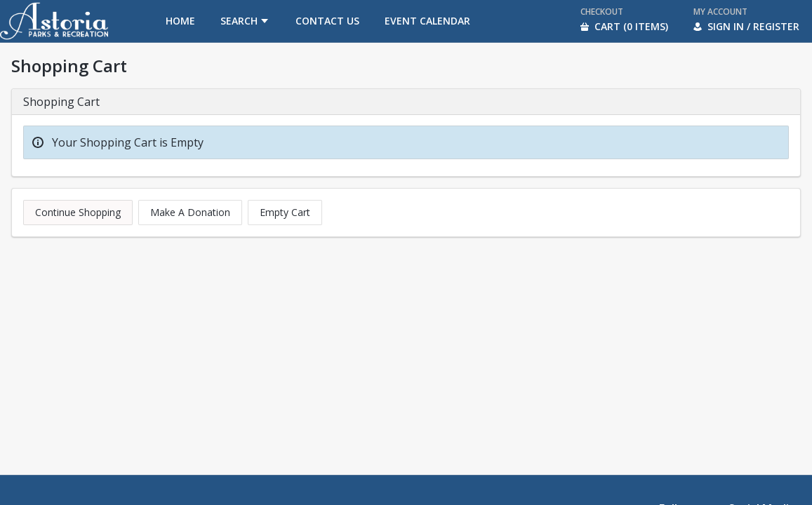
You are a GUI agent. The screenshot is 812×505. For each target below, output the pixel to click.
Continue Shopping (78, 212)
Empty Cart (285, 212)
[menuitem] (180, 21)
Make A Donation (190, 212)
